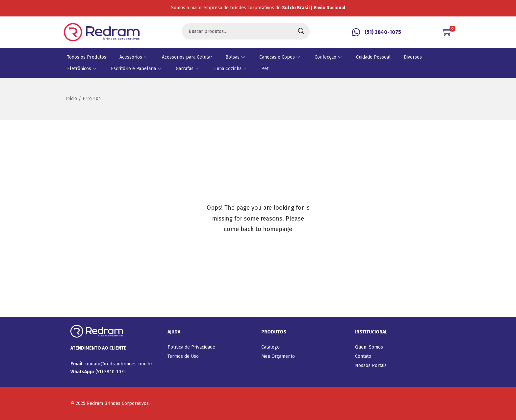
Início (71, 99)
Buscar (301, 31)
